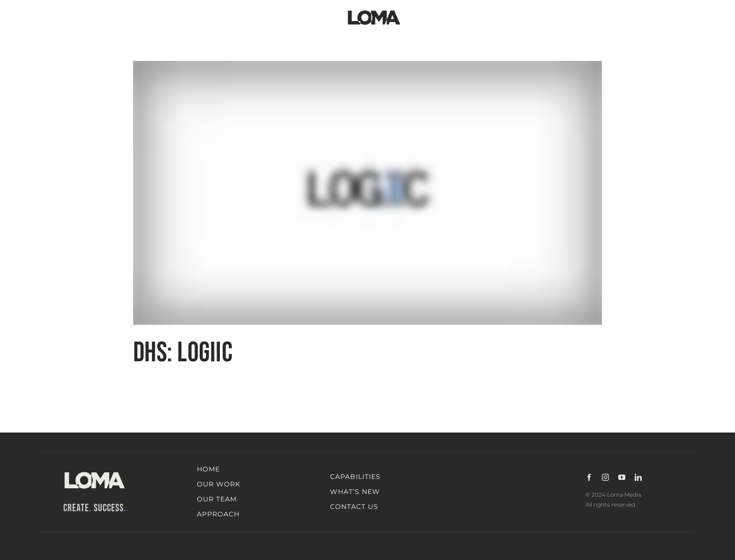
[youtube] (622, 477)
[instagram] (605, 477)
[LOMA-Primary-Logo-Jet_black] (374, 11)
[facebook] (589, 477)
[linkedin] (638, 477)
